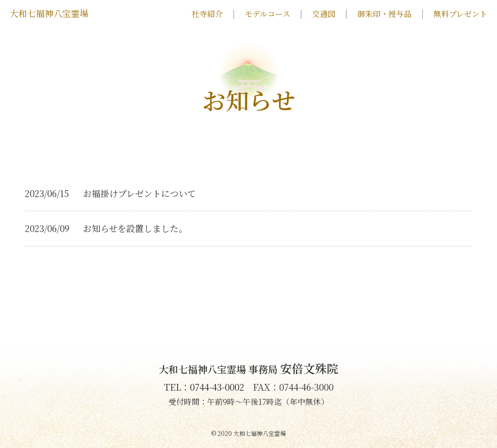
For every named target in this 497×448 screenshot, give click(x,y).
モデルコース (267, 14)
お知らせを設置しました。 (135, 228)
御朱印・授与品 (384, 14)
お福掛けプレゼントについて (140, 193)
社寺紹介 (207, 14)
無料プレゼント (460, 14)
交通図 (324, 14)
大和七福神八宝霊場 (49, 13)
